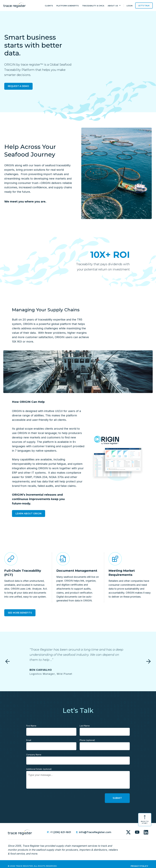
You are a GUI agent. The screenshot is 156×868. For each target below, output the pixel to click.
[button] (114, 6)
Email (29, 736)
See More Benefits (20, 613)
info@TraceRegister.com (95, 828)
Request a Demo (18, 86)
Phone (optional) (87, 736)
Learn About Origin (29, 514)
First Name (31, 722)
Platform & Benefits (68, 6)
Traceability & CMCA (93, 6)
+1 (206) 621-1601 (61, 828)
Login (130, 6)
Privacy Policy (139, 862)
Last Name (85, 722)
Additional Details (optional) (39, 765)
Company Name (34, 751)
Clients (49, 6)
